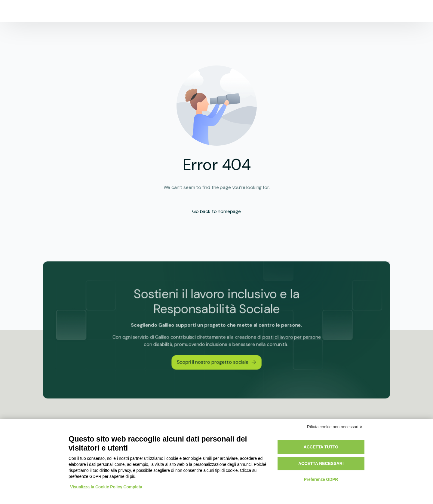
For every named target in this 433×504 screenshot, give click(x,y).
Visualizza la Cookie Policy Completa (106, 487)
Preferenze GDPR (321, 479)
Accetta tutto (321, 447)
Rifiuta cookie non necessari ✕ (335, 427)
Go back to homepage (216, 211)
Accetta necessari (321, 463)
